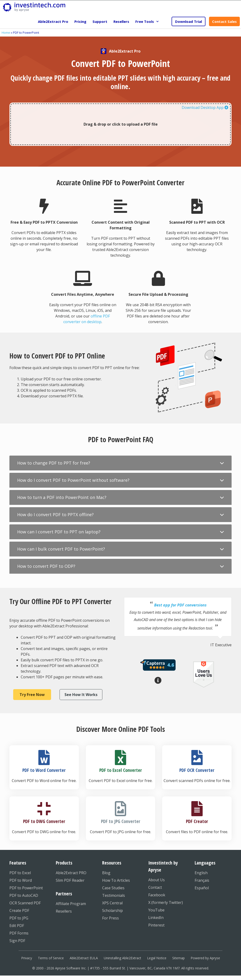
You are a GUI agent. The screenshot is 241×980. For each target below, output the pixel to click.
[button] (120, 463)
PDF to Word (21, 880)
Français (202, 880)
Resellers (121, 21)
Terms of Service (51, 958)
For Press (110, 918)
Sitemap (179, 958)
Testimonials (114, 895)
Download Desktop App (205, 107)
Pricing (80, 21)
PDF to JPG (19, 918)
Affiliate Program (71, 904)
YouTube (156, 910)
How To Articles (116, 880)
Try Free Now (32, 695)
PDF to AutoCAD (24, 895)
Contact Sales (224, 21)
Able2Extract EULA (84, 958)
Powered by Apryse (205, 958)
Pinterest (156, 925)
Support (100, 21)
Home (6, 33)
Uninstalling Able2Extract (123, 958)
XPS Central (112, 903)
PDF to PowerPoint (26, 888)
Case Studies (113, 888)
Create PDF (19, 910)
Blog (106, 873)
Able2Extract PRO (71, 873)
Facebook (157, 895)
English (201, 873)
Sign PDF (17, 941)
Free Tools (149, 21)
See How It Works (81, 695)
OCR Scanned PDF (25, 903)
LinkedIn (156, 918)
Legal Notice (157, 958)
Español (202, 888)
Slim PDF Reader (70, 880)
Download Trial (189, 21)
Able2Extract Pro (53, 21)
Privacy (27, 958)
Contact (155, 887)
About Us (157, 880)
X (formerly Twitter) (166, 902)
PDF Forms (19, 933)
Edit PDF (17, 926)
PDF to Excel (20, 873)
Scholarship (112, 910)
